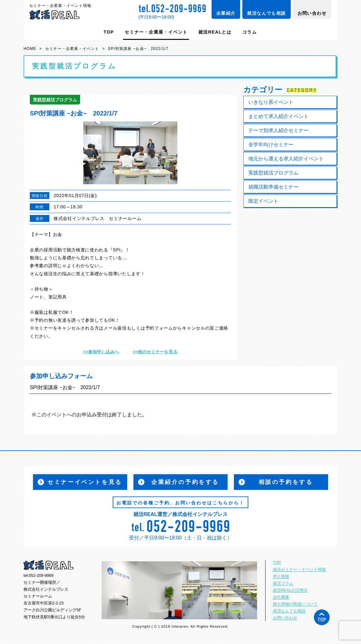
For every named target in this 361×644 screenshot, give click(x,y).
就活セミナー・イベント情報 (299, 570)
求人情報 (281, 577)
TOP (109, 32)
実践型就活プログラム (273, 173)
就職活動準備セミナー (273, 187)
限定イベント (263, 201)
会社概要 (281, 597)
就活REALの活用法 (290, 590)
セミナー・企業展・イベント (156, 32)
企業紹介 (226, 13)
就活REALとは (215, 32)
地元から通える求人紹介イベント (286, 159)
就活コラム (283, 583)
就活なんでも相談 (266, 13)
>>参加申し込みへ (101, 352)
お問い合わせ (312, 13)
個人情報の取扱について (295, 604)
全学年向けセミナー (271, 145)
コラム (250, 32)
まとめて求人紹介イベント (278, 116)
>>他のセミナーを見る (155, 352)
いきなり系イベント (271, 102)
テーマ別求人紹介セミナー (278, 130)
